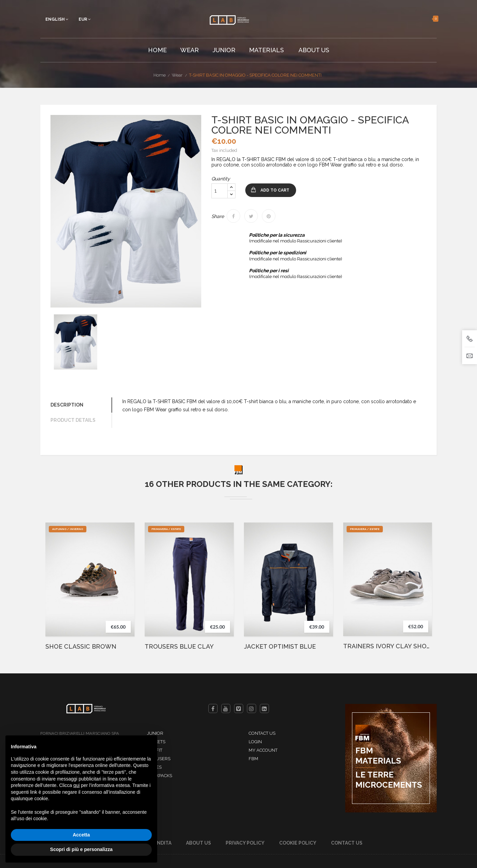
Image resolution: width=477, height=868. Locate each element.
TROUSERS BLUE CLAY (179, 647)
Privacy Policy (245, 843)
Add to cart (275, 190)
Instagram (252, 708)
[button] (427, 19)
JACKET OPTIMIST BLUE (280, 647)
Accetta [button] (81, 835)
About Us (199, 843)
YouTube (226, 708)
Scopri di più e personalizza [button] (81, 849)
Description (67, 405)
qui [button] (76, 785)
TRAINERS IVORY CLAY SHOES (388, 646)
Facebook (213, 708)
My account (263, 750)
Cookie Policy (298, 843)
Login (255, 742)
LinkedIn (264, 708)
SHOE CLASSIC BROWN (81, 647)
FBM (253, 759)
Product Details (73, 420)
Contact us (262, 733)
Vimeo (239, 708)
